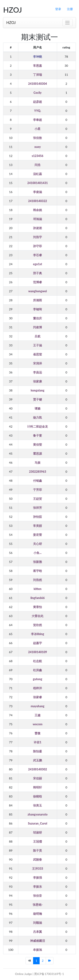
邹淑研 (37, 832)
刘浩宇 (37, 237)
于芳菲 (37, 490)
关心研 (37, 544)
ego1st (38, 264)
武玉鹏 (37, 760)
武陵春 (37, 859)
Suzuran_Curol (38, 823)
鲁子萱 (37, 435)
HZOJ (11, 23)
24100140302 (38, 769)
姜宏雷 (37, 535)
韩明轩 (37, 787)
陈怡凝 (37, 751)
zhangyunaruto (38, 814)
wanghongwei (37, 291)
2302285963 (38, 472)
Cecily (37, 93)
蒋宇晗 (37, 571)
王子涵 (37, 345)
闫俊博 (37, 327)
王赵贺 (37, 499)
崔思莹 (37, 354)
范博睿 (37, 282)
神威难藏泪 (37, 941)
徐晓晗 (37, 796)
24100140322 (38, 201)
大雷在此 (37, 616)
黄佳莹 (37, 444)
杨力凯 (37, 417)
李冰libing (38, 634)
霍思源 (37, 453)
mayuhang (38, 706)
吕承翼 (37, 932)
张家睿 (37, 697)
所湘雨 (37, 300)
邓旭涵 (37, 219)
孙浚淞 (37, 228)
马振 (37, 463)
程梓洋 (37, 688)
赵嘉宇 (37, 643)
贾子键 (37, 399)
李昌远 (37, 372)
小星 (37, 129)
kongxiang (38, 390)
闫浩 (37, 165)
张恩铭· (37, 905)
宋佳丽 (37, 778)
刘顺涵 (37, 923)
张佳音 (37, 896)
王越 (37, 715)
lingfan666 (37, 598)
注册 (70, 9)
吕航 (37, 336)
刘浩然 (37, 580)
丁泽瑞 (37, 75)
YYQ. (38, 111)
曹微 (37, 733)
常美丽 (37, 526)
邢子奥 (37, 273)
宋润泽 (37, 363)
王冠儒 (37, 841)
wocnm (37, 724)
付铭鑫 (37, 481)
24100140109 (38, 652)
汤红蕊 (37, 174)
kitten (38, 589)
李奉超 (37, 120)
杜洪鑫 (37, 670)
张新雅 (37, 562)
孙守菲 (37, 246)
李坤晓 (37, 57)
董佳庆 (37, 318)
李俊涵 (37, 192)
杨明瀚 (37, 914)
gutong (37, 679)
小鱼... (37, 553)
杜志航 (37, 661)
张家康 (37, 381)
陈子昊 (37, 850)
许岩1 (37, 742)
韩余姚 (37, 210)
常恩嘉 (37, 66)
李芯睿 (37, 255)
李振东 (37, 887)
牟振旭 (37, 950)
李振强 (37, 878)
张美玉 (37, 805)
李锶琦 (37, 309)
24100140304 (38, 84)
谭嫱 (37, 408)
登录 (58, 9)
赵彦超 (37, 102)
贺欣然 (37, 625)
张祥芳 (37, 508)
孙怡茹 (37, 517)
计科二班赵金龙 (37, 426)
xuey (37, 147)
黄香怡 (37, 607)
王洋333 (37, 868)
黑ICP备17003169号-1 (49, 974)
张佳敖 (37, 138)
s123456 (38, 156)
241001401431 (38, 183)
